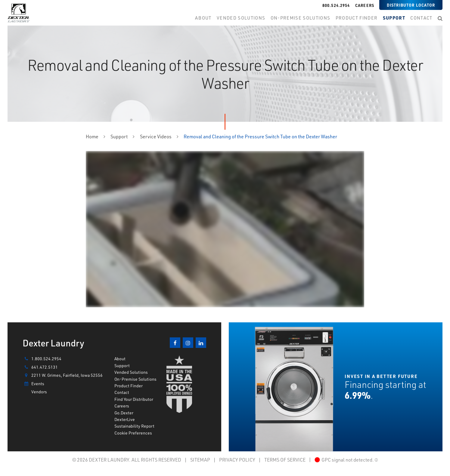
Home (92, 136)
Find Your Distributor (134, 399)
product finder (357, 18)
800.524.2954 (336, 5)
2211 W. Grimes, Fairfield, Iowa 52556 (63, 375)
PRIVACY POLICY (237, 460)
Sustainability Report (134, 426)
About (120, 359)
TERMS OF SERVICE (285, 460)
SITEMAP (200, 460)
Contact (122, 392)
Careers (365, 5)
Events (33, 384)
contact (421, 18)
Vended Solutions (241, 18)
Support (119, 136)
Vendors (39, 392)
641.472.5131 (40, 367)
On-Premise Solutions (135, 379)
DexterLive (125, 419)
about (203, 18)
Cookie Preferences (133, 433)
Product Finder (129, 386)
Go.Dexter (124, 413)
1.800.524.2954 (42, 359)
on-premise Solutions (300, 18)
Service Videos (156, 136)
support (394, 18)
